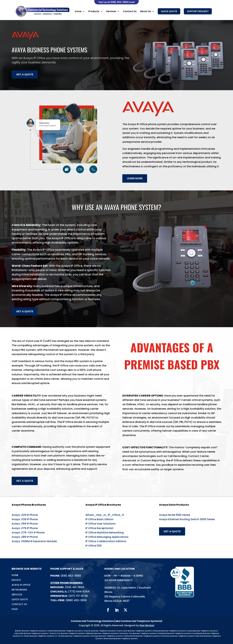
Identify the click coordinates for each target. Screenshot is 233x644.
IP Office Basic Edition (99, 519)
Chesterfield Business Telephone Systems (65, 631)
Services (111, 11)
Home (15, 575)
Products (94, 11)
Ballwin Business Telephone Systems (30, 631)
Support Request (198, 11)
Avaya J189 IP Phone (25, 537)
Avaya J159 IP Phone (25, 524)
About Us (146, 11)
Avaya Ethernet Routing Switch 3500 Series (187, 519)
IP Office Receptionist (99, 528)
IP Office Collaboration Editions (106, 541)
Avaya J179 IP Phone (25, 528)
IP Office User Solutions (100, 524)
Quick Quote (169, 11)
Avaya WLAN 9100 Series (175, 515)
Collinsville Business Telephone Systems (31, 633)
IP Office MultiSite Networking (105, 533)
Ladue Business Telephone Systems (202, 631)
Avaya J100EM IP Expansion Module (34, 541)
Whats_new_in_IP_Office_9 (105, 515)
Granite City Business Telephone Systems (67, 633)
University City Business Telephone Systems (138, 633)
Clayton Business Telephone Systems (100, 631)
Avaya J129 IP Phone (25, 515)
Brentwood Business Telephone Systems (121, 639)
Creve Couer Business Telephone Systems (134, 631)
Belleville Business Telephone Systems (102, 633)
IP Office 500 (94, 546)
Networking (19, 590)
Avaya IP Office (21, 585)
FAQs (15, 609)
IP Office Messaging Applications (107, 537)
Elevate (16, 580)
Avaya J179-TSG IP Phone (28, 533)
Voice (78, 11)
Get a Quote (25, 74)
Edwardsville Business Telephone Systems (142, 636)
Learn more (135, 178)
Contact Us (130, 11)
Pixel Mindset (147, 625)
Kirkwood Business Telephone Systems (169, 631)
